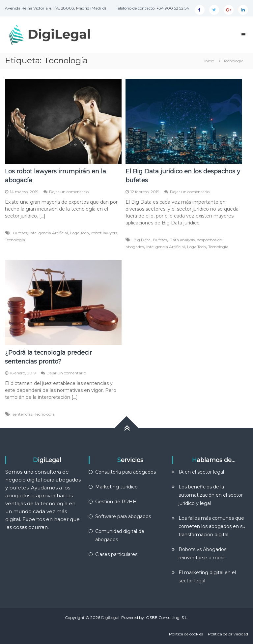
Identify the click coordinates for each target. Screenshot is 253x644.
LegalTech (80, 233)
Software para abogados (123, 516)
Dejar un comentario (69, 192)
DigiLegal (110, 617)
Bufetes (20, 233)
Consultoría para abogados (126, 472)
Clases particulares (116, 554)
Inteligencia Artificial (49, 233)
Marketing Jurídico (116, 487)
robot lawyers (104, 233)
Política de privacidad (228, 634)
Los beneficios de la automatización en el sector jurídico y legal (211, 495)
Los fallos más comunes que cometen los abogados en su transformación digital (212, 526)
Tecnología (15, 240)
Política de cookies (186, 634)
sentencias (23, 414)
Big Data (142, 240)
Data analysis (182, 240)
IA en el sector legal (201, 472)
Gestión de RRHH (116, 502)
